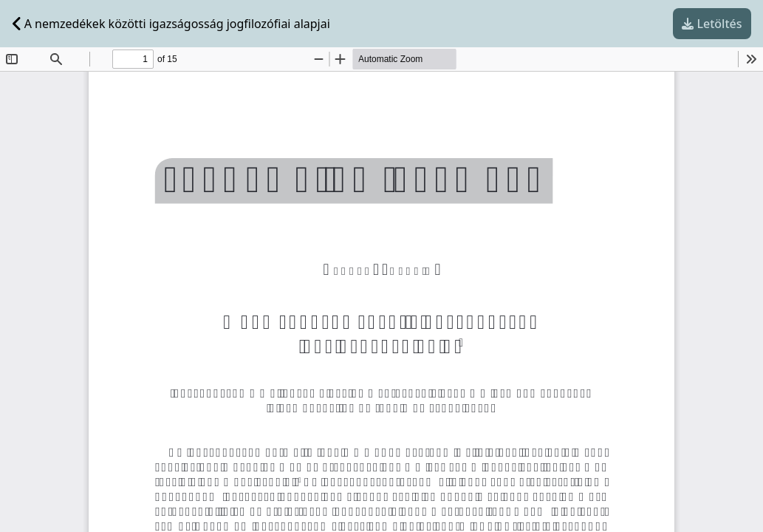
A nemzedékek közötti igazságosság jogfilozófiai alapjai (171, 24)
